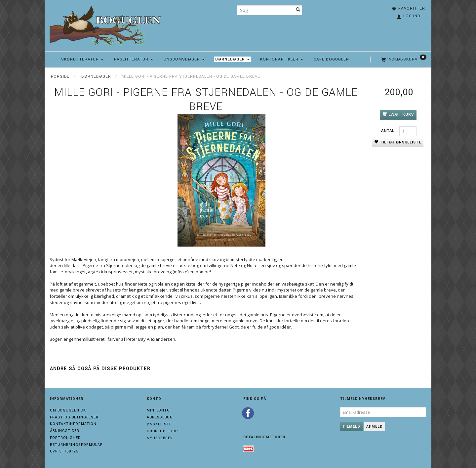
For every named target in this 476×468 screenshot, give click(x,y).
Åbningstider (65, 431)
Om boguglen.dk (68, 410)
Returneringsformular (76, 445)
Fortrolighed (65, 438)
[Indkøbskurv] (403, 59)
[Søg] (298, 10)
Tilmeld (351, 427)
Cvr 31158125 (64, 451)
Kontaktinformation (73, 424)
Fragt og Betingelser (74, 417)
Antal (389, 131)
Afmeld (375, 427)
